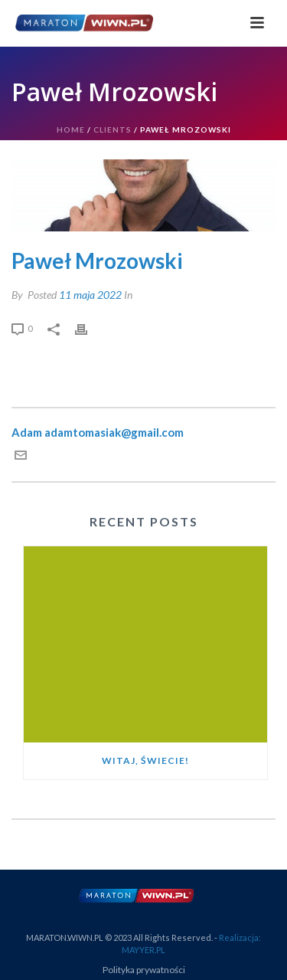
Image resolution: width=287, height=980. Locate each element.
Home (71, 129)
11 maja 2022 (90, 295)
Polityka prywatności (144, 970)
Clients (113, 129)
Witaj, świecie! (145, 760)
